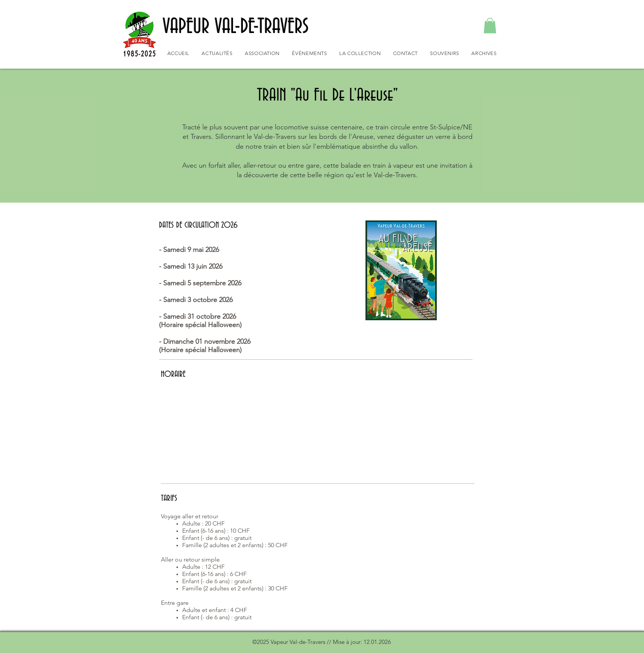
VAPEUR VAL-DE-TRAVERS (236, 27)
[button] (490, 26)
